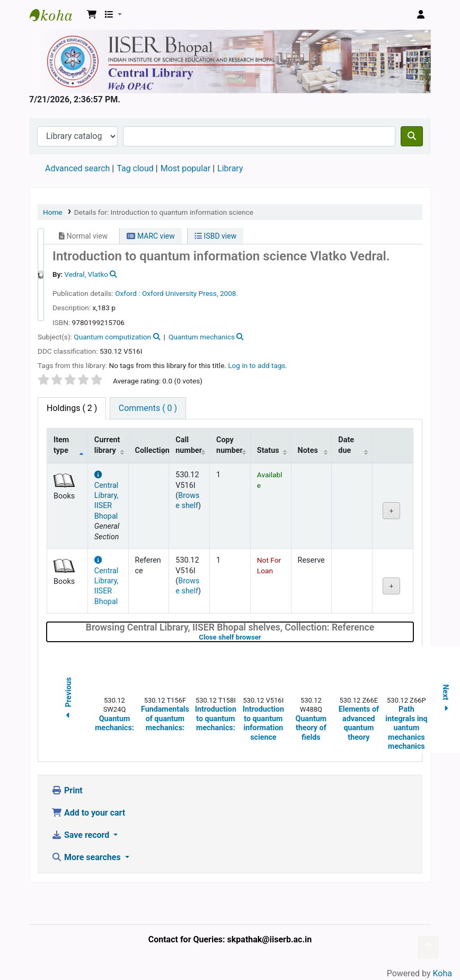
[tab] (148, 408)
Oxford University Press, (180, 293)
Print (67, 790)
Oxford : (127, 293)
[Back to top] (428, 947)
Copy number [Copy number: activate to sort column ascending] (229, 445)
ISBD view (215, 236)
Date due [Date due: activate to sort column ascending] (346, 445)
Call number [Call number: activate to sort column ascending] (189, 445)
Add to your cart (88, 813)
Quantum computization (112, 337)
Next (446, 700)
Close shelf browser (263, 637)
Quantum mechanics (202, 337)
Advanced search (77, 168)
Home (53, 212)
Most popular (185, 168)
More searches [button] (87, 857)
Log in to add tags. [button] (258, 365)
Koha (443, 973)
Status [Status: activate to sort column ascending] (268, 450)
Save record (81, 835)
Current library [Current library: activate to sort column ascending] (107, 445)
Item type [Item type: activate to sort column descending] (61, 445)
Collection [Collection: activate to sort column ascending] (152, 450)
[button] (92, 15)
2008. (229, 293)
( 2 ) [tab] (72, 408)
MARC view (151, 236)
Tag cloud (135, 168)
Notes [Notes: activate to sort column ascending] (308, 450)
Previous (68, 699)
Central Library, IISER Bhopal (107, 496)
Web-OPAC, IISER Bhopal (56, 15)
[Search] (412, 136)
